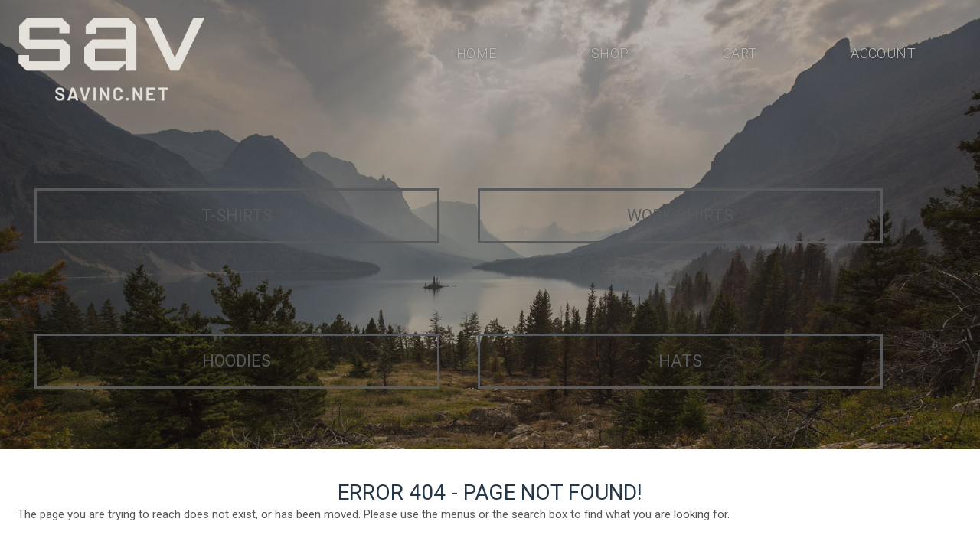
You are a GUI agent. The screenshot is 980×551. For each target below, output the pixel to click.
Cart (736, 56)
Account (881, 56)
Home (476, 56)
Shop (607, 56)
